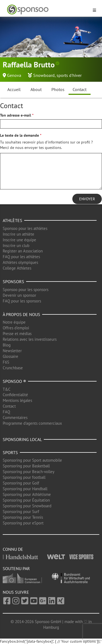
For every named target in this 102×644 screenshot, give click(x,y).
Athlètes (13, 220)
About (36, 89)
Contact (80, 89)
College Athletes (17, 268)
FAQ (6, 412)
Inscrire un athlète (18, 234)
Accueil (14, 89)
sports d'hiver (69, 75)
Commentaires (15, 418)
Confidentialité (15, 395)
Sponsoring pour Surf (21, 512)
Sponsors (13, 282)
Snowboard (44, 75)
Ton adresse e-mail (16, 115)
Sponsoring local (22, 439)
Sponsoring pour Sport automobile (32, 460)
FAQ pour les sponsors (22, 301)
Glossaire (10, 356)
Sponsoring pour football (24, 477)
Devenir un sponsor (19, 295)
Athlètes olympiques (20, 262)
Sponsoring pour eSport (23, 523)
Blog (7, 345)
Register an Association (23, 251)
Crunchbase (13, 368)
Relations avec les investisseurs (30, 339)
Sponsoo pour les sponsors (26, 290)
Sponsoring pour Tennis (23, 517)
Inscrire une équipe (19, 240)
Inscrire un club (16, 246)
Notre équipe (14, 322)
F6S (6, 362)
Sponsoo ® (14, 381)
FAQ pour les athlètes (21, 257)
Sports (10, 452)
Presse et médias (17, 334)
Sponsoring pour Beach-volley (29, 472)
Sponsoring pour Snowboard (27, 506)
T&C (7, 389)
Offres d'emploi (16, 328)
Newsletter (12, 351)
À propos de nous (21, 314)
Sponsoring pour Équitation (26, 500)
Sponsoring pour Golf (21, 483)
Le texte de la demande (19, 135)
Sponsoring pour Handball (25, 489)
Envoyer (87, 199)
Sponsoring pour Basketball (26, 466)
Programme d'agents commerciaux (32, 423)
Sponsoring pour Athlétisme (27, 494)
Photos (58, 89)
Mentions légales (17, 400)
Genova (14, 75)
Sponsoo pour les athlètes (25, 228)
